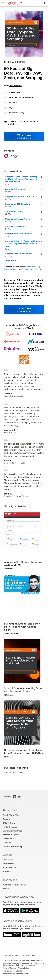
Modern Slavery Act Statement (15, 974)
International (10, 880)
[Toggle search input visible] (45, 3)
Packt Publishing (16, 113)
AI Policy (7, 872)
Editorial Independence (12, 971)
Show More (10, 260)
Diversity (7, 843)
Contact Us (8, 860)
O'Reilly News (9, 823)
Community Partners (12, 831)
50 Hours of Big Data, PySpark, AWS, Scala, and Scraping (24, 268)
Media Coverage (11, 827)
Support (7, 855)
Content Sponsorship (13, 846)
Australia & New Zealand (14, 885)
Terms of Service (9, 968)
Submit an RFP (9, 839)
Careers (6, 819)
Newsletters (8, 864)
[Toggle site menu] (3, 3)
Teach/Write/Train (11, 815)
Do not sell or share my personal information (21, 955)
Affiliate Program (11, 835)
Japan (6, 889)
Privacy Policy (9, 868)
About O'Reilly (11, 810)
